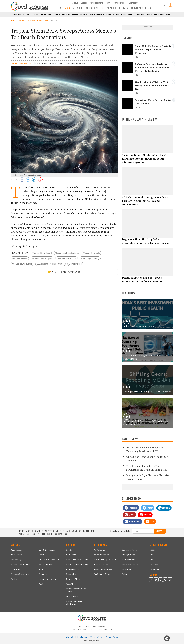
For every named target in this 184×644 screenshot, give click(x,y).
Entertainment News (103, 570)
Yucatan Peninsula (92, 253)
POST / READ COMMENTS (64, 272)
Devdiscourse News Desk (22, 64)
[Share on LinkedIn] (34, 180)
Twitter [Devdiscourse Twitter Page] (148, 508)
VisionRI (70, 637)
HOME (21, 531)
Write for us (99, 550)
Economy (57, 14)
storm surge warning (90, 259)
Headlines (126, 570)
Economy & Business (20, 565)
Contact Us (134, 3)
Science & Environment (49, 560)
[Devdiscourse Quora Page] (165, 580)
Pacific (69, 550)
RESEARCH (77, 8)
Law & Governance (96, 14)
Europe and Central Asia (77, 565)
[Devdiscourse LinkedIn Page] (161, 580)
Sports (131, 14)
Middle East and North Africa (76, 591)
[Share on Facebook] (22, 180)
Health (108, 14)
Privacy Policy (112, 637)
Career (84, 3)
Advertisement (96, 3)
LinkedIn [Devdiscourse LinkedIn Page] (164, 508)
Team (108, 3)
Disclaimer (82, 637)
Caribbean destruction (67, 259)
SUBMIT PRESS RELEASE (141, 8)
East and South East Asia (77, 560)
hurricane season (20, 259)
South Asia (71, 555)
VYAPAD (153, 560)
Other (124, 575)
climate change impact (42, 259)
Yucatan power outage (22, 264)
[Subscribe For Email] (143, 532)
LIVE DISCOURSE (92, 8)
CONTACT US (61, 534)
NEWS (67, 8)
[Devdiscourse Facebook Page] (151, 580)
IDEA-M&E (155, 570)
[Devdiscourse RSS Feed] (170, 580)
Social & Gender (46, 565)
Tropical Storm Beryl (41, 253)
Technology (46, 14)
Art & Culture (33, 14)
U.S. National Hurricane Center (50, 264)
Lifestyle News (129, 555)
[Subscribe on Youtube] (40, 180)
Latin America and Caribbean (74, 603)
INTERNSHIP (47, 534)
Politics (83, 14)
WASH (168, 14)
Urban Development (156, 14)
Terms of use (96, 637)
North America (73, 597)
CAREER (39, 531)
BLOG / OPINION (109, 8)
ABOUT (30, 531)
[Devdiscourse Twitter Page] (156, 580)
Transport (141, 14)
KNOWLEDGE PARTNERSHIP (84, 531)
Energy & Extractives (20, 575)
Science (116, 14)
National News (129, 560)
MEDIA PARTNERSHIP (29, 534)
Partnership (120, 3)
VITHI (153, 550)
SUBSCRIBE (160, 531)
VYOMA (153, 555)
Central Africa (72, 570)
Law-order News (129, 550)
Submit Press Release (104, 555)
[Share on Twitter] (28, 180)
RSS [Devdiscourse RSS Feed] (150, 522)
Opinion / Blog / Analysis (105, 560)
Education (66, 14)
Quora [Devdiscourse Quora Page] (129, 515)
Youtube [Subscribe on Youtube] (145, 515)
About (75, 3)
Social (124, 14)
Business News (101, 565)
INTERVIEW (123, 8)
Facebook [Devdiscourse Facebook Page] (131, 508)
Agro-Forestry (19, 14)
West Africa (71, 584)
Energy (75, 14)
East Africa (71, 575)
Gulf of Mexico (75, 264)
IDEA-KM (154, 565)
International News (130, 565)
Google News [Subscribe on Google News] (133, 522)
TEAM (66, 531)
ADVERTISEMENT (53, 531)
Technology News (102, 575)
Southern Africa (73, 579)
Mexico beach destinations (67, 253)
